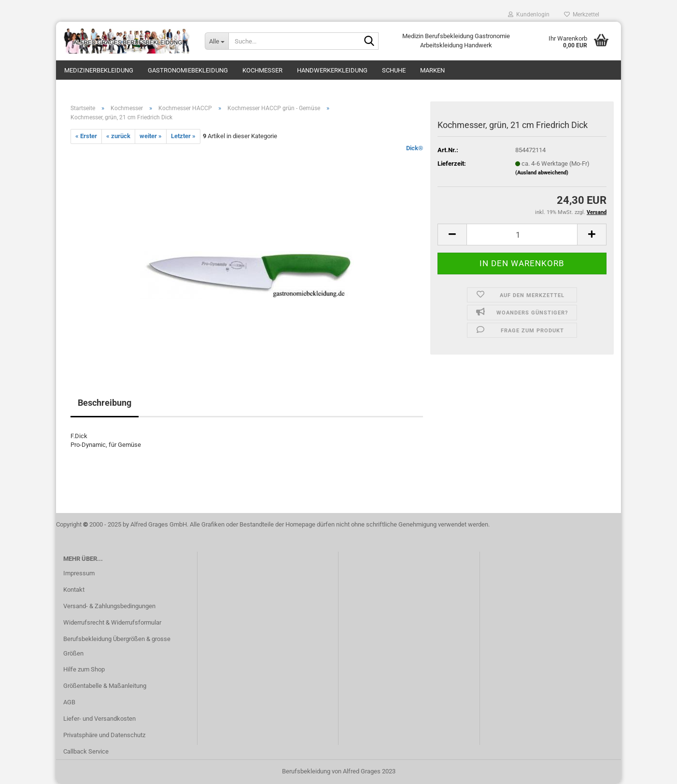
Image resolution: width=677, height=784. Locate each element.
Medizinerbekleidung (99, 70)
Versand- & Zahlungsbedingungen (109, 606)
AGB (69, 702)
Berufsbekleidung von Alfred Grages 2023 (339, 771)
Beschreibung (105, 403)
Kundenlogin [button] (529, 14)
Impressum (79, 573)
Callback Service (86, 751)
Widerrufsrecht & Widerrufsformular (112, 622)
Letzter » (183, 136)
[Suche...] (217, 41)
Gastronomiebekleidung (188, 70)
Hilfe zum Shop (84, 669)
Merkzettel (582, 14)
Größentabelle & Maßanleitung (105, 686)
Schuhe (394, 70)
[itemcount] (522, 235)
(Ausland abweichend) (542, 173)
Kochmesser (262, 70)
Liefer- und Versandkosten (99, 719)
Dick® (415, 148)
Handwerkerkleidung (332, 70)
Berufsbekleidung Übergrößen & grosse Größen (117, 646)
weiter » (151, 136)
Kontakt (74, 590)
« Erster (86, 136)
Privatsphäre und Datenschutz (104, 735)
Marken (432, 70)
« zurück (118, 136)
